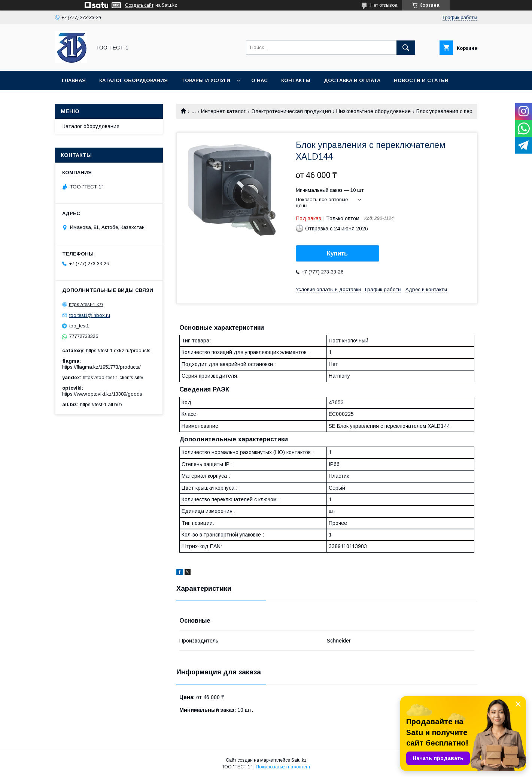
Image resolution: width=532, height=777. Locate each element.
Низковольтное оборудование (373, 111)
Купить (337, 253)
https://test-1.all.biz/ (101, 404)
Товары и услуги (206, 80)
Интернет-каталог (223, 111)
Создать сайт (139, 5)
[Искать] (406, 48)
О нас (259, 80)
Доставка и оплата (352, 80)
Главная (74, 80)
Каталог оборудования (133, 80)
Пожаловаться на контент (283, 767)
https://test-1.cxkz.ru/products (118, 350)
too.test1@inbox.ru (90, 315)
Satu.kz (299, 760)
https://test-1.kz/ (86, 304)
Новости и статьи (421, 80)
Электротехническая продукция (291, 111)
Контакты (296, 80)
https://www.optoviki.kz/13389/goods (102, 394)
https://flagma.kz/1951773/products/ (101, 367)
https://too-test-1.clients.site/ (113, 377)
